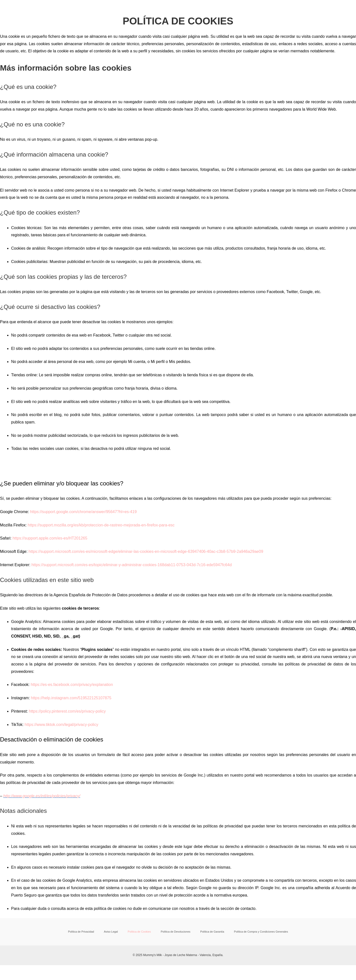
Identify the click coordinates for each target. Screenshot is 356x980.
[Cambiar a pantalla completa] (31, 970)
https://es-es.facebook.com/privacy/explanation (72, 685)
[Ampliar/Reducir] (10, 970)
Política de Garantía (204, 932)
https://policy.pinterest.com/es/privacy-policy (67, 711)
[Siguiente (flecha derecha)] (31, 978)
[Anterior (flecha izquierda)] (10, 978)
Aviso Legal (116, 932)
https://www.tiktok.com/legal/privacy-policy (62, 725)
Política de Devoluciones (171, 932)
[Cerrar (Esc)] (72, 970)
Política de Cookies (140, 932)
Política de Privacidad (91, 932)
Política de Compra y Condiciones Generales (249, 932)
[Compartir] (51, 970)
